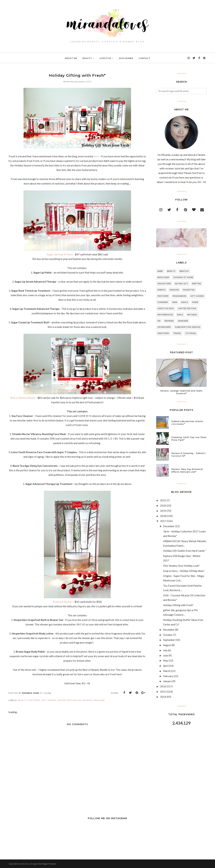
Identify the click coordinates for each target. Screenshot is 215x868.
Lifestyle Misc (166, 309)
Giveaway (163, 302)
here (96, 156)
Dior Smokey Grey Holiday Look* (181, 566)
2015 (163, 692)
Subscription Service (188, 327)
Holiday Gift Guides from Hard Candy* (184, 551)
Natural (192, 315)
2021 (163, 500)
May (166, 660)
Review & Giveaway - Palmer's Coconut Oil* (188, 454)
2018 (163, 516)
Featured (34, 700)
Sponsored (164, 327)
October (168, 635)
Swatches (163, 333)
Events (162, 290)
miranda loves (23, 864)
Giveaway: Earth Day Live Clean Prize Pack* (189, 439)
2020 (163, 506)
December (169, 526)
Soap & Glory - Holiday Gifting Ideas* (184, 571)
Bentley (184, 271)
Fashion (174, 290)
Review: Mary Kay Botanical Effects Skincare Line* (187, 470)
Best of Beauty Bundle (23, 398)
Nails (180, 315)
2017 (163, 521)
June (166, 655)
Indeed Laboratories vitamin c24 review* (187, 423)
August (167, 645)
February (168, 676)
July (165, 650)
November (169, 630)
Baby (160, 271)
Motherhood (165, 315)
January (167, 681)
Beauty (22, 700)
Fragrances (180, 296)
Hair (175, 302)
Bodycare (163, 277)
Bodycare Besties (63, 602)
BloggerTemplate (49, 864)
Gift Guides (49, 700)
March (167, 671)
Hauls (185, 302)
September (169, 640)
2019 (163, 511)
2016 (163, 686)
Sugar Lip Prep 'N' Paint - (61, 254)
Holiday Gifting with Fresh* (178, 605)
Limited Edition (67, 700)
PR (79, 700)
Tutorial (191, 333)
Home (195, 302)
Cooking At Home (183, 277)
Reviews (87, 700)
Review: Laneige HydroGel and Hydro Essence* (181, 392)
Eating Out (182, 284)
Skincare (99, 700)
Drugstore (164, 284)
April (166, 666)
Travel (177, 333)
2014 (163, 697)
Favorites (189, 290)
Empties (197, 284)
